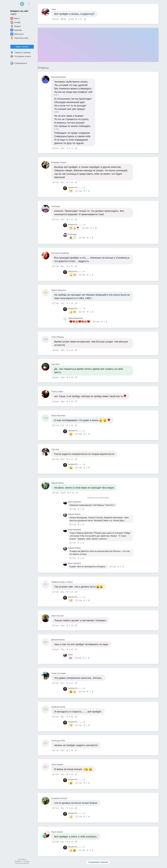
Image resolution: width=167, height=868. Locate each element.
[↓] (81, 19)
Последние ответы (21, 56)
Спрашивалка (19, 63)
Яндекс (16, 26)
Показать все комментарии (98, 498)
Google (15, 22)
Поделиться (85, 19)
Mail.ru (15, 18)
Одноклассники (19, 38)
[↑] (77, 19)
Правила (18, 861)
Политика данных (22, 863)
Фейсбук (16, 30)
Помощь (26, 861)
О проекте (22, 859)
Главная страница (20, 53)
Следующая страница (98, 862)
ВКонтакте (17, 34)
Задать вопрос (22, 47)
